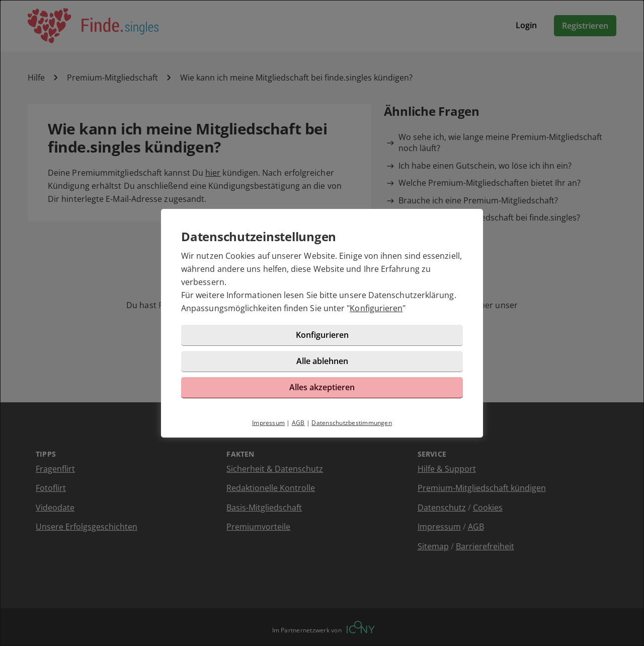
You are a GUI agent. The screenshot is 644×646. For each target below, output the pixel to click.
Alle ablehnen (322, 361)
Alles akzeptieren (322, 387)
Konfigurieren (376, 308)
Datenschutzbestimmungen (352, 423)
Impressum (268, 423)
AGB (298, 423)
